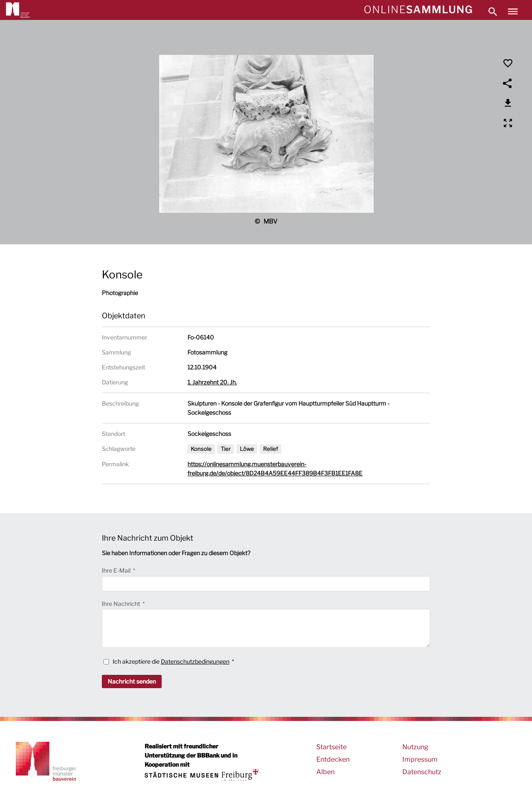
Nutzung (415, 747)
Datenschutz (422, 772)
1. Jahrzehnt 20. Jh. (212, 382)
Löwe (247, 449)
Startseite (331, 747)
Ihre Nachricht (122, 604)
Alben (325, 772)
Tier (226, 449)
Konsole (201, 449)
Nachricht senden (132, 681)
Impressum (420, 759)
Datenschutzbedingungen (195, 661)
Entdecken (333, 759)
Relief (271, 449)
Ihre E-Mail (117, 570)
